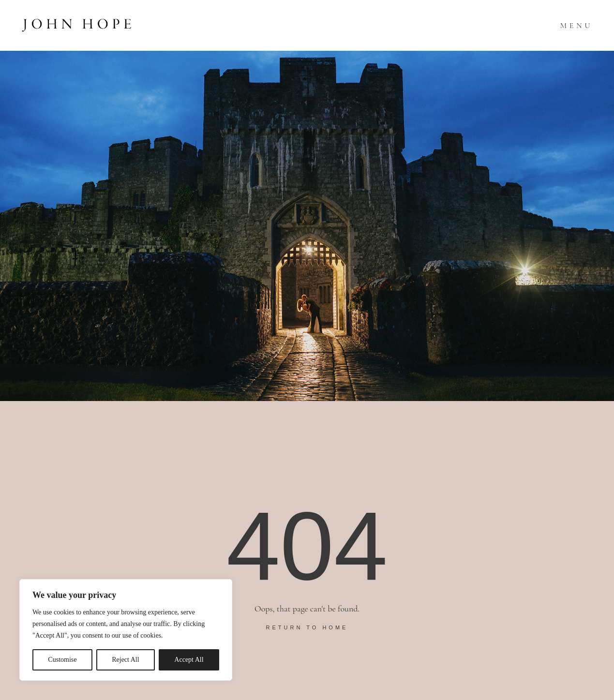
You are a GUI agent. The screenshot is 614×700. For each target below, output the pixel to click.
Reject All (125, 660)
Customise (62, 660)
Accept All (189, 660)
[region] (126, 630)
